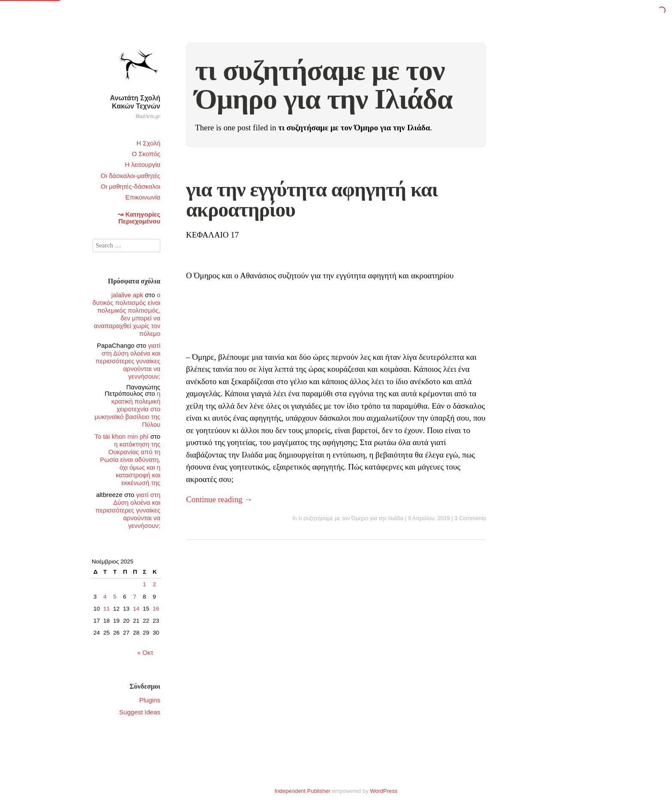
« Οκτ (145, 652)
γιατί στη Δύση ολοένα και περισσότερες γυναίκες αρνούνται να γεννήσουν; (128, 361)
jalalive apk (127, 295)
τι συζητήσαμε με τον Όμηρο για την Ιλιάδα (351, 518)
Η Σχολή (148, 143)
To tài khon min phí (122, 436)
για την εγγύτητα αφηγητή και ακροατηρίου (312, 200)
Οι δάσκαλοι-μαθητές (130, 176)
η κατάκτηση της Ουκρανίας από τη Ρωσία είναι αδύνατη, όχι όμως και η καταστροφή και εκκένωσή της (130, 463)
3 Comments (470, 518)
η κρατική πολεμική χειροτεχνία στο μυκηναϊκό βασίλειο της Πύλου (127, 409)
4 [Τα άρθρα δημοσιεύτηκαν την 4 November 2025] (105, 597)
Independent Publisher (303, 791)
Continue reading (219, 499)
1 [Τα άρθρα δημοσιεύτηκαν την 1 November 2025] (144, 584)
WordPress (384, 791)
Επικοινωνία (143, 197)
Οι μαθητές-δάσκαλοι (130, 186)
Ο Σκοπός (146, 154)
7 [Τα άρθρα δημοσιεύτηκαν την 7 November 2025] (135, 597)
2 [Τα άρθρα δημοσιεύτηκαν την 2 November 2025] (154, 584)
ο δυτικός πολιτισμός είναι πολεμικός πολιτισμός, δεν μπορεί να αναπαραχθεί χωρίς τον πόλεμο (126, 314)
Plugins (150, 700)
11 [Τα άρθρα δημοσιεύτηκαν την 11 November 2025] (106, 609)
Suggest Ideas (140, 712)
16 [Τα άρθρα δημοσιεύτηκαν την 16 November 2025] (156, 609)
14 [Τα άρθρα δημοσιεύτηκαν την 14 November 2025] (136, 609)
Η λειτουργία (142, 164)
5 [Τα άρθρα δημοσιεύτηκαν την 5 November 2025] (115, 597)
